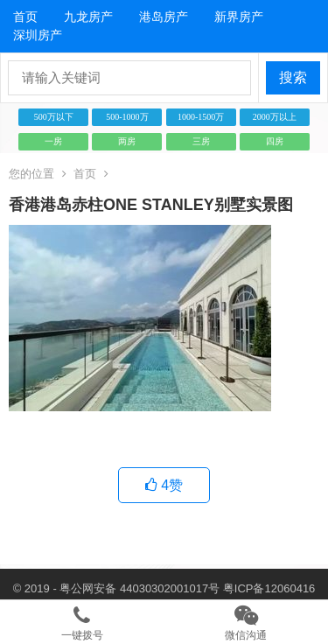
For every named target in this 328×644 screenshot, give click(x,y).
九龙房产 (88, 17)
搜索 (293, 77)
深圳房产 (38, 35)
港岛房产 (164, 17)
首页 (25, 17)
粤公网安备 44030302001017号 (140, 588)
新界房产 (239, 17)
